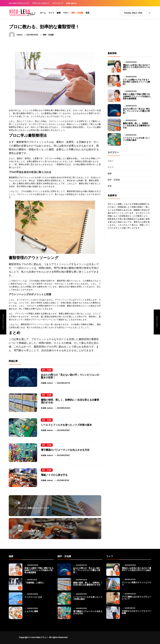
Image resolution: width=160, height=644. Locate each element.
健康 (59, 13)
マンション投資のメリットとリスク (136, 584)
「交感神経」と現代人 (34, 583)
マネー (66, 13)
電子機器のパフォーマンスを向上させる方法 (65, 450)
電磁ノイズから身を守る (54, 475)
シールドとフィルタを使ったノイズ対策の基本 (66, 425)
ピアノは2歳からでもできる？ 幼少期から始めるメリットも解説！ (136, 82)
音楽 (87, 13)
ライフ (51, 13)
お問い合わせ (71, 3)
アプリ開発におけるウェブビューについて (136, 598)
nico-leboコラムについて (19, 3)
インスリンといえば (33, 597)
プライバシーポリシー (41, 3)
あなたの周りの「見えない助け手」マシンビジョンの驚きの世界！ (70, 376)
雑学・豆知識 (77, 13)
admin (20, 35)
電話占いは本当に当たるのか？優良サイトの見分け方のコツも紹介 (136, 67)
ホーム (43, 13)
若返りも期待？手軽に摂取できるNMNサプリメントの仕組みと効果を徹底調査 (137, 96)
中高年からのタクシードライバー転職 (136, 612)
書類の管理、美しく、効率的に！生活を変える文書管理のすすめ (70, 401)
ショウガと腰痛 (31, 611)
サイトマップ (58, 3)
